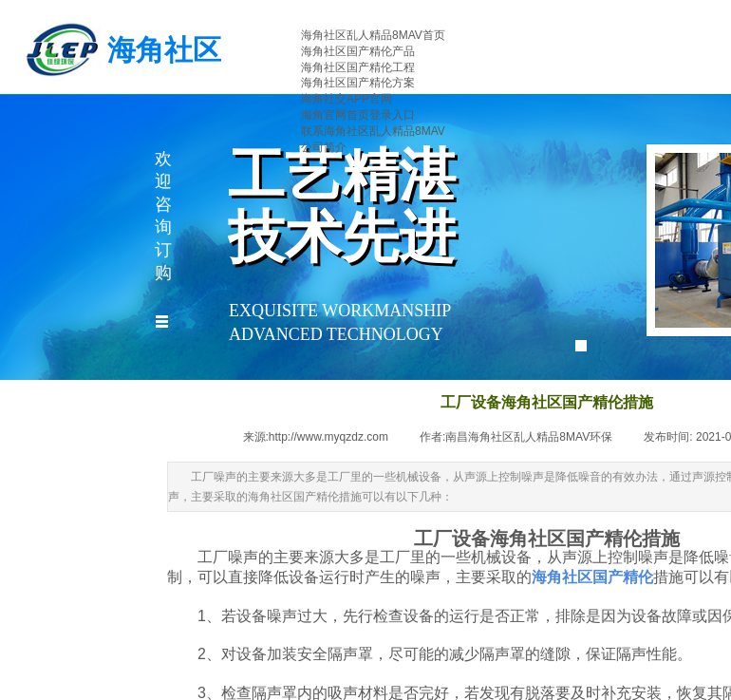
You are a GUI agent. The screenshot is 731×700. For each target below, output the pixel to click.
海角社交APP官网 (347, 99)
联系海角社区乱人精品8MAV (373, 131)
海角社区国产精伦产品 (358, 51)
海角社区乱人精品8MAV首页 (373, 35)
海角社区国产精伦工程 (358, 67)
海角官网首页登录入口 (358, 115)
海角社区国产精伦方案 (358, 83)
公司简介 (324, 147)
